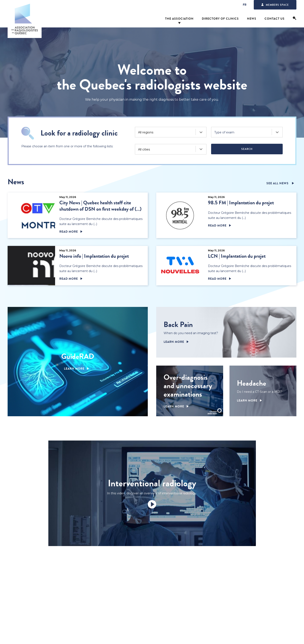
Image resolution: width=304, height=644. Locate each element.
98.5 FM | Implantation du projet (241, 203)
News (252, 19)
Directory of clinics (220, 19)
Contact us (275, 19)
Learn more (74, 369)
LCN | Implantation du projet (237, 256)
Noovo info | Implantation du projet (94, 256)
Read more (69, 232)
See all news (278, 183)
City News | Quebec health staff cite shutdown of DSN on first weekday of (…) (100, 206)
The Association (179, 19)
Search (247, 149)
